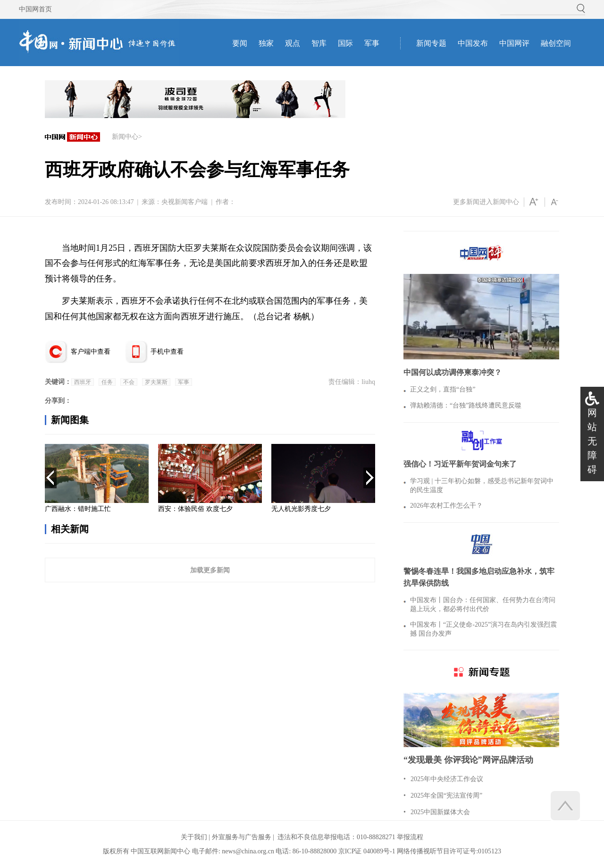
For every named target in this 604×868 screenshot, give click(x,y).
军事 (184, 382)
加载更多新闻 (210, 570)
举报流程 (410, 837)
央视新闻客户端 (185, 202)
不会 (129, 382)
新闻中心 (125, 137)
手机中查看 (167, 352)
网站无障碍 (592, 441)
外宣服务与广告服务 (242, 837)
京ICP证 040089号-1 (367, 851)
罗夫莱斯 (156, 382)
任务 (107, 382)
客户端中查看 (91, 352)
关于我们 (194, 837)
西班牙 (83, 382)
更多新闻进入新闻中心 (486, 202)
